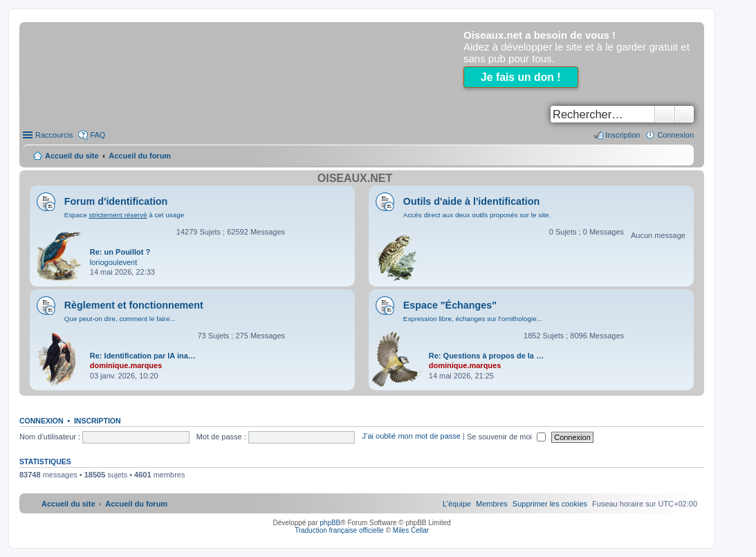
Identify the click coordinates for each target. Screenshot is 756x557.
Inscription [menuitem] (623, 135)
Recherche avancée (684, 114)
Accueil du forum (140, 156)
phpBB (330, 523)
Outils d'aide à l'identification (471, 201)
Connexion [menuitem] (675, 135)
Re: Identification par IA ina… (143, 356)
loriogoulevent (114, 262)
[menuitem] (550, 504)
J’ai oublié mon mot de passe (411, 437)
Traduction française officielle (339, 530)
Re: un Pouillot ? (120, 252)
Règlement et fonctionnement (134, 305)
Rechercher (665, 114)
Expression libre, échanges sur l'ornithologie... (473, 319)
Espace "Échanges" (450, 305)
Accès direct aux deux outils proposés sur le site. (477, 215)
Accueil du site (72, 156)
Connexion (42, 421)
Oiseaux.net (355, 178)
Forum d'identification (116, 201)
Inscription (98, 421)
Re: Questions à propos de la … (486, 356)
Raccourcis (54, 135)
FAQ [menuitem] (98, 135)
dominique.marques (126, 365)
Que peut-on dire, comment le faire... (120, 319)
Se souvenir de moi (506, 437)
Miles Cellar (411, 530)
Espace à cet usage (124, 215)
